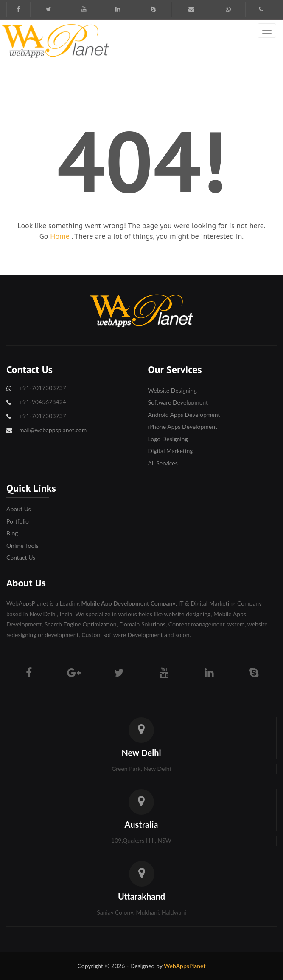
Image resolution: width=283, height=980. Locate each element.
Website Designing (172, 390)
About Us (19, 509)
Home (61, 236)
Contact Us (21, 557)
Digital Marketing (171, 451)
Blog (12, 533)
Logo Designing (168, 439)
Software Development (178, 402)
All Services (163, 463)
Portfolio (18, 521)
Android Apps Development (184, 415)
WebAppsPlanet (185, 966)
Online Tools (22, 545)
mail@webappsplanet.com (53, 430)
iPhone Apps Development (183, 426)
